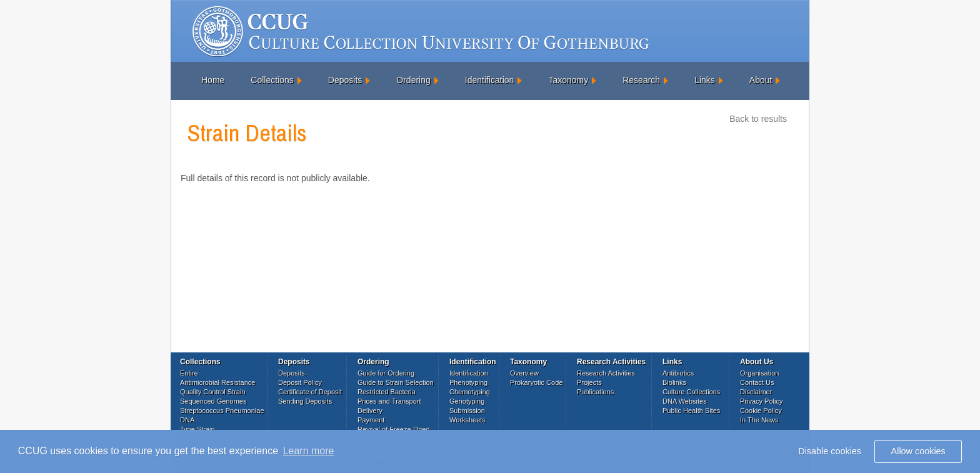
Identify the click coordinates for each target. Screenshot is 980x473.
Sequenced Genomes (213, 401)
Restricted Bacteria (387, 392)
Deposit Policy (300, 382)
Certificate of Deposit (310, 392)
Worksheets (467, 420)
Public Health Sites (691, 411)
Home (213, 80)
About (761, 80)
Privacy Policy (761, 401)
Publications (595, 392)
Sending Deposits (305, 401)
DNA (187, 420)
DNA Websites (685, 401)
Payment (371, 420)
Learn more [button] (309, 451)
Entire (189, 373)
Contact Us (757, 382)
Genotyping (467, 401)
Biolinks (674, 382)
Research (641, 80)
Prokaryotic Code (536, 382)
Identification (490, 80)
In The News (759, 420)
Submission (467, 411)
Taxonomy (568, 80)
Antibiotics (678, 373)
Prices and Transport (389, 401)
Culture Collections (691, 392)
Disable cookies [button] (830, 451)
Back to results (758, 119)
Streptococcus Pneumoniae (222, 411)
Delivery (370, 411)
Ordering (413, 80)
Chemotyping (470, 392)
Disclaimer (756, 392)
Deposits (345, 80)
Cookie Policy (761, 411)
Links (705, 80)
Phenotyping (468, 382)
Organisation (759, 373)
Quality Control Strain (213, 392)
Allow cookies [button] (918, 451)
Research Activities (606, 373)
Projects (589, 382)
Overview (524, 373)
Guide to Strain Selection (396, 382)
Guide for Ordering (386, 373)
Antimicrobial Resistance (217, 382)
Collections (272, 80)
